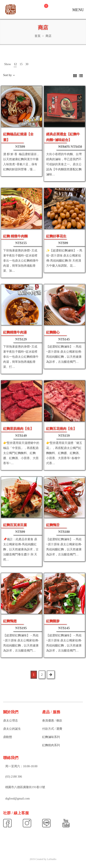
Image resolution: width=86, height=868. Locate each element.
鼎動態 (8, 737)
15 (21, 64)
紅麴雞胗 (53, 621)
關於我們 (11, 712)
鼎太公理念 (11, 721)
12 (15, 64)
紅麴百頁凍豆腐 (15, 525)
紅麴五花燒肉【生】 (61, 429)
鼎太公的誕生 (12, 729)
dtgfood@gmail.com (17, 799)
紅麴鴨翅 (10, 621)
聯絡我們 (11, 758)
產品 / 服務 (51, 712)
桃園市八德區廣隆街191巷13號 (25, 787)
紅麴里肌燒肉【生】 (18, 429)
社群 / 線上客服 (16, 813)
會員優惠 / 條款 (52, 721)
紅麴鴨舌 (53, 525)
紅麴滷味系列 (51, 737)
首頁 (38, 36)
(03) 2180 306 (14, 777)
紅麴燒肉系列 (51, 745)
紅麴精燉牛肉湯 (15, 332)
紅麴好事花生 (56, 236)
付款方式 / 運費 (52, 729)
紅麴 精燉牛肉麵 (15, 236)
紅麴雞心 (53, 332)
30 (27, 64)
